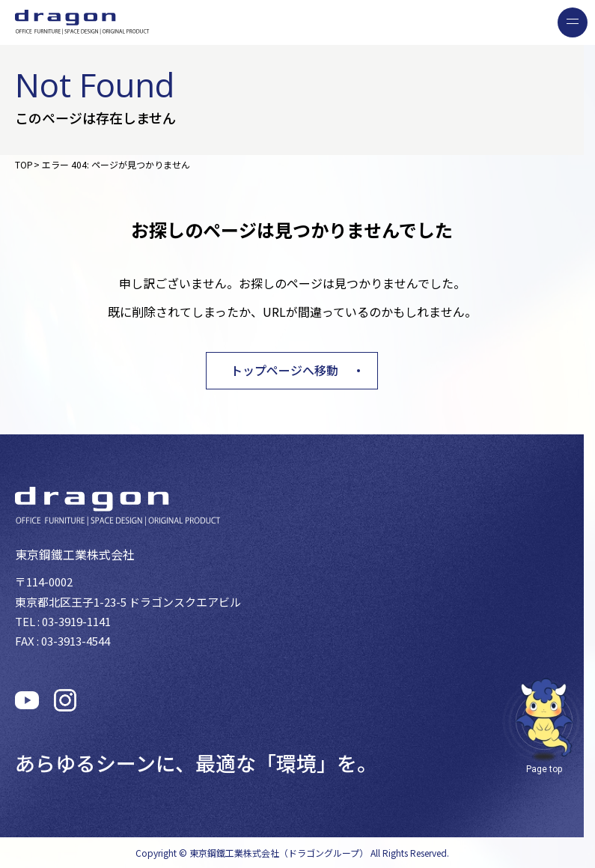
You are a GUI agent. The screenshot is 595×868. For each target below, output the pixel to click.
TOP (24, 164)
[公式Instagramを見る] (65, 700)
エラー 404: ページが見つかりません (116, 164)
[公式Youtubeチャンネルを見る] (27, 700)
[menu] (573, 22)
